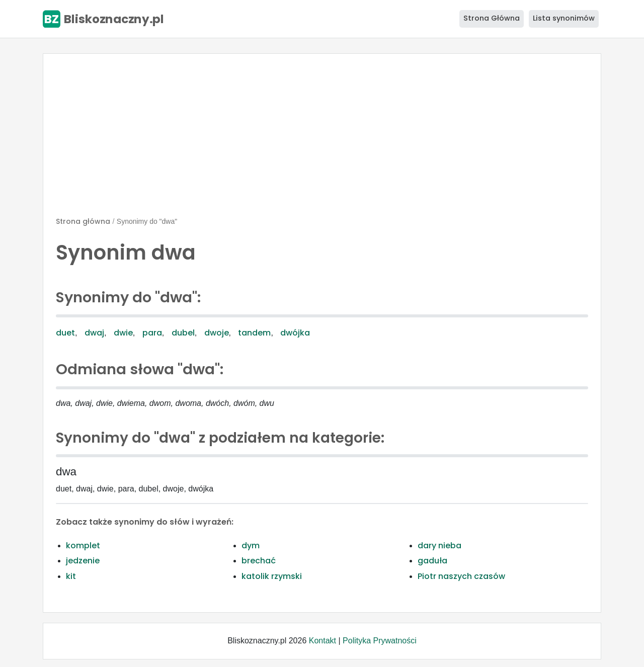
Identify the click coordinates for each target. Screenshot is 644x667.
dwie (123, 333)
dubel (183, 333)
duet (65, 333)
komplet (83, 546)
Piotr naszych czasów (461, 576)
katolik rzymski (272, 576)
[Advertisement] (322, 139)
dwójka (295, 333)
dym (251, 546)
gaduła (432, 561)
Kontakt (323, 641)
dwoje (217, 333)
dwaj (94, 333)
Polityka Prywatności (380, 641)
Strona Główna (492, 18)
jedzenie (83, 561)
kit (71, 576)
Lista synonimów (564, 18)
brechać (259, 561)
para (152, 333)
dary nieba (439, 546)
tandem (254, 333)
